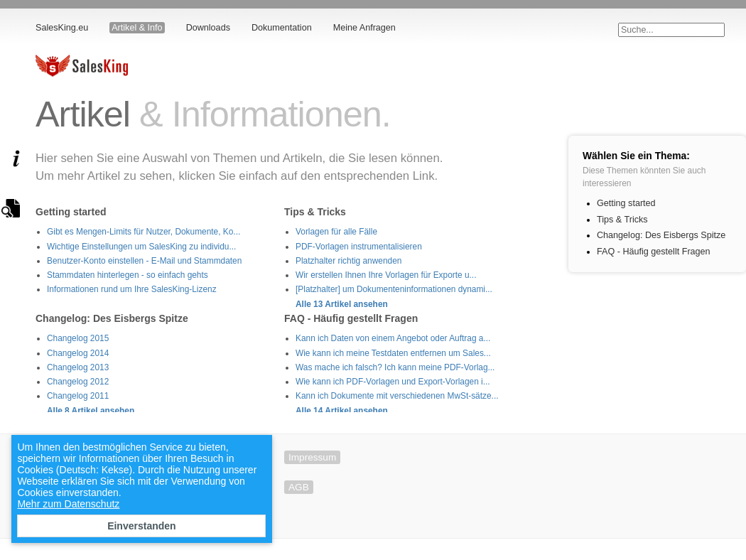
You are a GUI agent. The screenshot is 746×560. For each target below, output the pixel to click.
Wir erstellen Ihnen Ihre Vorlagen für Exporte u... (386, 275)
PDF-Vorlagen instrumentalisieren (359, 247)
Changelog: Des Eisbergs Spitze (661, 235)
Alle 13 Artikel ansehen (342, 304)
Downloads (208, 28)
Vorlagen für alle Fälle (336, 232)
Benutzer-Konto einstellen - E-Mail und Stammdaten (144, 261)
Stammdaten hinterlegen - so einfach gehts (128, 275)
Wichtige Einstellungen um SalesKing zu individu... (141, 247)
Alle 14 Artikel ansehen (342, 411)
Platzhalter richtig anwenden (348, 261)
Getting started (626, 203)
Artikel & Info (137, 28)
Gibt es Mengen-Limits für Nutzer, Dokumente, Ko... (144, 232)
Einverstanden (141, 526)
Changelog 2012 (78, 382)
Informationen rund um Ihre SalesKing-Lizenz (132, 289)
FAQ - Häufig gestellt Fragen (654, 252)
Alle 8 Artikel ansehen (91, 411)
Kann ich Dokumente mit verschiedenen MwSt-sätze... (397, 396)
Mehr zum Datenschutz (68, 504)
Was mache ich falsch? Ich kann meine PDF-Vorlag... (395, 367)
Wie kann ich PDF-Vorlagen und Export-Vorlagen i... (393, 382)
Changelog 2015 (78, 338)
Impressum (312, 457)
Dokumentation (282, 28)
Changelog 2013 (78, 367)
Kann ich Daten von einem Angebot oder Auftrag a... (393, 338)
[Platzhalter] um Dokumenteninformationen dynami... (394, 289)
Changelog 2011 (78, 396)
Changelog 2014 (78, 353)
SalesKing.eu (62, 28)
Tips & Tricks (622, 220)
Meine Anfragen (364, 28)
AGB (299, 487)
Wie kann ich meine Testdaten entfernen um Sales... (393, 353)
